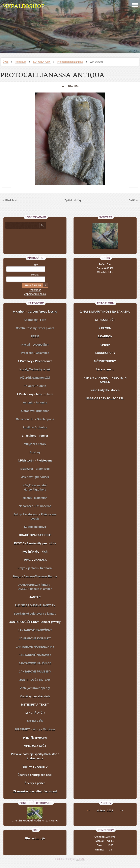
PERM (35, 336)
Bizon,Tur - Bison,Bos (35, 469)
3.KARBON (105, 336)
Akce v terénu (105, 369)
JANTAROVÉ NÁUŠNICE (35, 663)
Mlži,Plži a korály (35, 444)
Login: (35, 264)
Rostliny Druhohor (35, 427)
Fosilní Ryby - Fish (35, 552)
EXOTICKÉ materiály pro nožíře (35, 543)
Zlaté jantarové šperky (35, 688)
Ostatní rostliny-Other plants (35, 328)
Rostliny (35, 452)
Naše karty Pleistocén (105, 390)
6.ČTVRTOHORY (105, 361)
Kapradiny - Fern (35, 320)
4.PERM (105, 345)
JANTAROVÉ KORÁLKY (35, 638)
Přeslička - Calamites (35, 353)
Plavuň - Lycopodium (35, 345)
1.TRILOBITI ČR (105, 320)
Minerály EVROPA (35, 738)
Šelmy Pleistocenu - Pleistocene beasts (35, 516)
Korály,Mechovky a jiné (35, 369)
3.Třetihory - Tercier (35, 436)
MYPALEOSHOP (23, 6)
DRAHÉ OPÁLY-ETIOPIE (35, 535)
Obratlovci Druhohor (35, 411)
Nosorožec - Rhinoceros (35, 506)
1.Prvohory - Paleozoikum (35, 361)
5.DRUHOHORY (42, 62)
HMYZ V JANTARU (35, 560)
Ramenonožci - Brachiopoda (35, 419)
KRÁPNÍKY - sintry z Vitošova (35, 729)
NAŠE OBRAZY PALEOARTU (105, 398)
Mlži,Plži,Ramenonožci (35, 378)
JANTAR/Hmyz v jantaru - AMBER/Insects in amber (35, 587)
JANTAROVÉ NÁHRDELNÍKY (35, 647)
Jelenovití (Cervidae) (35, 477)
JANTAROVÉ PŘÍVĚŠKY (35, 672)
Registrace (35, 290)
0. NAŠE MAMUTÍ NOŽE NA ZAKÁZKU (105, 312)
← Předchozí (10, 200)
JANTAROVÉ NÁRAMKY (35, 655)
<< (89, 810)
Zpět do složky (73, 200)
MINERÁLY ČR (35, 713)
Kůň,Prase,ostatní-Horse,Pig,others (35, 487)
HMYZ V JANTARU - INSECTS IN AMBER (105, 380)
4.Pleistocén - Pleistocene (35, 461)
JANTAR (35, 597)
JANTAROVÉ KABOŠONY (35, 630)
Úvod (6, 62)
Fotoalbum (21, 62)
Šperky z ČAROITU (35, 767)
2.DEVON (105, 328)
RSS (83, 859)
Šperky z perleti (35, 783)
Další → (133, 200)
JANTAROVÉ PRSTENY (35, 680)
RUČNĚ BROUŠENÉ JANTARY (35, 605)
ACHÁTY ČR (35, 721)
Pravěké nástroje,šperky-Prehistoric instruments (35, 756)
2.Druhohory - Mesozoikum (35, 394)
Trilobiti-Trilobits (35, 386)
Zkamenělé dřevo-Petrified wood (35, 791)
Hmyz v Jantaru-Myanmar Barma (35, 576)
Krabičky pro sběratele (35, 696)
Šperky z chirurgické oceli (35, 775)
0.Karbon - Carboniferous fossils (35, 312)
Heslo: (35, 275)
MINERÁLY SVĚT (35, 746)
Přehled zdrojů (35, 838)
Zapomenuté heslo (35, 294)
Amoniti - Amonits (35, 402)
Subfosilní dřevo (35, 527)
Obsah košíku (105, 272)
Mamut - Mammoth (35, 498)
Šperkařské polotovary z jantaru (35, 614)
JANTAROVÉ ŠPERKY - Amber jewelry (35, 622)
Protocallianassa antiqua (70, 62)
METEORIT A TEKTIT (35, 705)
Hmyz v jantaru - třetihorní (35, 568)
